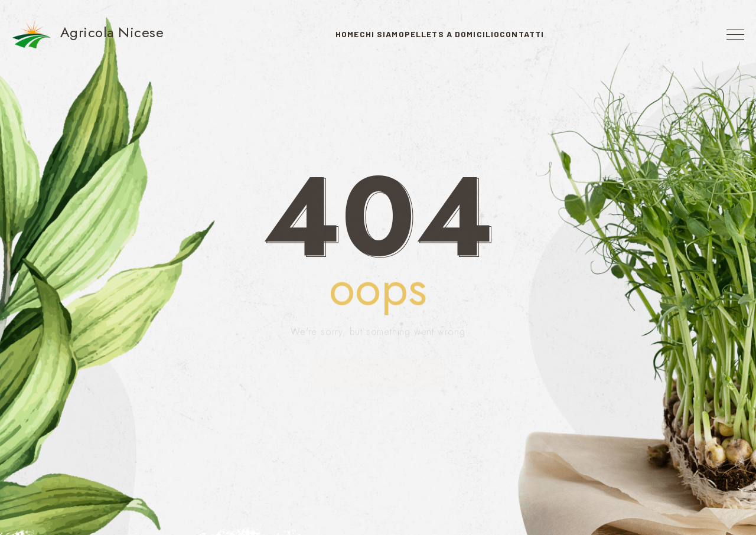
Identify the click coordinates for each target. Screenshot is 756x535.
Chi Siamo (370, 34)
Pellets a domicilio (465, 34)
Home (310, 34)
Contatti (559, 34)
